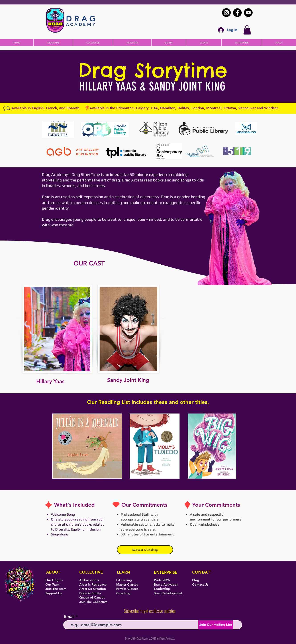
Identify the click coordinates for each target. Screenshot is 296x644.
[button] (247, 30)
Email (69, 616)
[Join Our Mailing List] (216, 625)
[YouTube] (248, 13)
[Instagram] (226, 13)
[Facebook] (237, 13)
